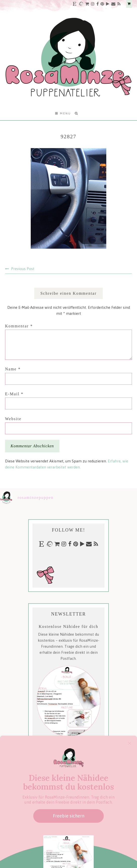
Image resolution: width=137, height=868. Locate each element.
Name (13, 369)
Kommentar (19, 326)
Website (13, 419)
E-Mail (14, 394)
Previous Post (23, 269)
